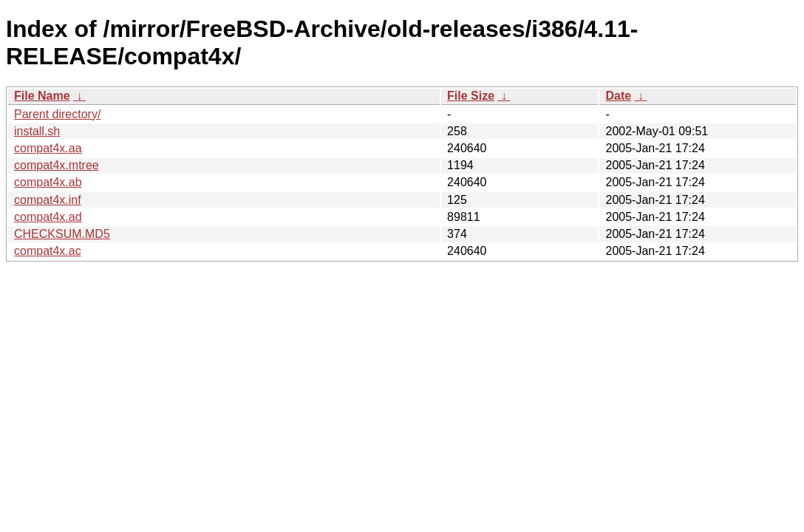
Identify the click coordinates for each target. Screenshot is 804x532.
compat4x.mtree (57, 165)
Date (618, 96)
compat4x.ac (48, 251)
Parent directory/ (57, 114)
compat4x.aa (48, 148)
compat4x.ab (48, 182)
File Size (471, 96)
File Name (42, 96)
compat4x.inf (48, 200)
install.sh (37, 131)
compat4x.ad (48, 217)
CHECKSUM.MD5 (62, 234)
